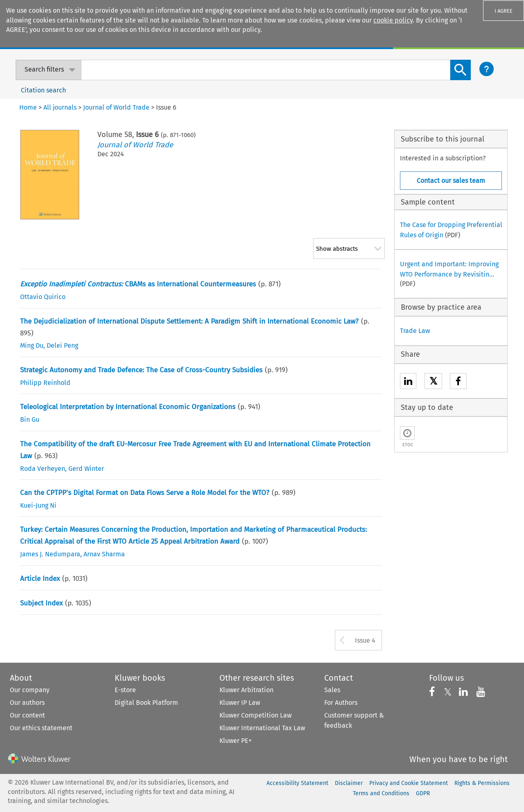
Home (28, 107)
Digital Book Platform (146, 703)
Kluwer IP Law (240, 703)
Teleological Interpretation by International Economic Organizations (128, 407)
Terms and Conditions (381, 793)
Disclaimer (349, 783)
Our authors (27, 703)
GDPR (423, 793)
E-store (125, 690)
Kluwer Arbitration (246, 690)
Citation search (43, 90)
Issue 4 (365, 640)
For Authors (341, 703)
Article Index (40, 579)
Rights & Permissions (482, 783)
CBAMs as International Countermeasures (138, 284)
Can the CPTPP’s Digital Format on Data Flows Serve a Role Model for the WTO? (145, 493)
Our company (30, 690)
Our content (27, 715)
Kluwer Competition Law (255, 715)
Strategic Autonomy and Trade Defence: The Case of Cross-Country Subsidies (141, 370)
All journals (60, 107)
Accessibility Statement (297, 783)
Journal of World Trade (135, 145)
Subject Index (41, 603)
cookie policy (393, 20)
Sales (332, 690)
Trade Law (415, 331)
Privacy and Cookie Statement (409, 783)
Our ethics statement (41, 728)
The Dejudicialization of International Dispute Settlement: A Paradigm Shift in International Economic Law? (189, 321)
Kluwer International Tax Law (262, 728)
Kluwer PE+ (236, 741)
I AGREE (504, 11)
